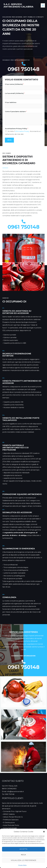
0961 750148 (24, 69)
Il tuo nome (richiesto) (14, 84)
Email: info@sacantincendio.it (13, 792)
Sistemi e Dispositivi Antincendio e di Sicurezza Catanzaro (19, 160)
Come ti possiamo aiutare (16, 112)
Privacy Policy (23, 865)
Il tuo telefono (11, 102)
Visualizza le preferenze (24, 860)
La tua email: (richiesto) (15, 93)
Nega (23, 855)
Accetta (23, 849)
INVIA (9, 140)
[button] (44, 832)
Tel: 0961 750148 (8, 794)
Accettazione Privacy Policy (17, 129)
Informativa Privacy (22, 131)
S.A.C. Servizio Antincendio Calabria (18, 5)
